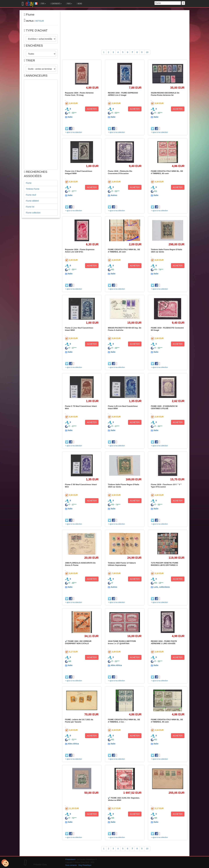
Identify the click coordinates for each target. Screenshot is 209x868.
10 (147, 52)
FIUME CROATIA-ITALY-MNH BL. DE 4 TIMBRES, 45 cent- (167, 721)
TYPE (43, 4)
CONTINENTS (56, 4)
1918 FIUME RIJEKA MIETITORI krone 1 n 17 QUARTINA (122, 642)
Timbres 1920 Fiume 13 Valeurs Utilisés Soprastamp (122, 564)
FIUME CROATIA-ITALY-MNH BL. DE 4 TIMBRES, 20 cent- (124, 251)
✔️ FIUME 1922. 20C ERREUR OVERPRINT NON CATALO (78, 642)
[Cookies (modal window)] (5, 863)
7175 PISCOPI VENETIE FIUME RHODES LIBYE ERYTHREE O (165, 564)
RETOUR (40, 21)
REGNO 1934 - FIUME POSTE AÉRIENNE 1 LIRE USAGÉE (164, 642)
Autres (114, 195)
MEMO (79, 4)
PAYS (69, 4)
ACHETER (92, 109)
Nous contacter (71, 865)
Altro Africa (116, 665)
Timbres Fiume (33, 189)
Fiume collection (33, 213)
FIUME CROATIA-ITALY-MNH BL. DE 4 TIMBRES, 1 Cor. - (124, 721)
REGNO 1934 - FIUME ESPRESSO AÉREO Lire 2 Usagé (123, 94)
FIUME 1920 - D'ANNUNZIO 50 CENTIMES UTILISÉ (164, 407)
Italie (70, 117)
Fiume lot (30, 207)
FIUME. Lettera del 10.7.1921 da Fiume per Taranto (79, 721)
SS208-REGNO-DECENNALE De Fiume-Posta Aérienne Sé (165, 94)
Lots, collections (162, 587)
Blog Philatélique (85, 865)
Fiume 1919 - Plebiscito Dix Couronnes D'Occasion (120, 172)
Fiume (29, 183)
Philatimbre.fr (70, 859)
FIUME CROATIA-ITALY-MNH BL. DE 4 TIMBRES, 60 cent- (167, 172)
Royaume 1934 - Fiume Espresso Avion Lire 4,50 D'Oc (80, 251)
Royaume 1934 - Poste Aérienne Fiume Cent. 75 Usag (79, 94)
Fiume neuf (31, 195)
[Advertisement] (41, 124)
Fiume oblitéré (32, 201)
